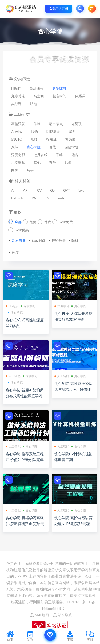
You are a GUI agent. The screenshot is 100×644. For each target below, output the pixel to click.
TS (47, 198)
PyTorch (17, 198)
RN (34, 198)
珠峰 (37, 124)
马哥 (30, 170)
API (26, 190)
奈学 (53, 163)
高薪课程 (37, 88)
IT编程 (16, 88)
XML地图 (39, 615)
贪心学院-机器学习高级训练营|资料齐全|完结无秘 (25, 524)
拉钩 (34, 132)
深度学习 (28, 306)
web (61, 198)
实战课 (16, 104)
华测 (72, 132)
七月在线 (41, 155)
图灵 (15, 170)
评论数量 (59, 241)
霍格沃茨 (18, 124)
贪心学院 (34, 147)
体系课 (80, 96)
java (81, 190)
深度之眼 (18, 155)
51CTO (17, 139)
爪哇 (34, 139)
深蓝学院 (71, 147)
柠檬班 (51, 139)
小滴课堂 (18, 163)
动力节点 (56, 124)
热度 (15, 253)
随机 (75, 241)
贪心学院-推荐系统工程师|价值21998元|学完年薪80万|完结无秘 (25, 460)
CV (39, 190)
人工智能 (13, 376)
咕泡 (34, 104)
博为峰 (70, 139)
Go (52, 190)
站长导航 (62, 615)
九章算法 (18, 96)
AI (13, 190)
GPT (67, 190)
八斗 (15, 147)
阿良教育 (53, 132)
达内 (75, 155)
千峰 (59, 155)
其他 (37, 163)
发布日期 (19, 241)
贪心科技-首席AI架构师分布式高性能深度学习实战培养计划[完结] (25, 396)
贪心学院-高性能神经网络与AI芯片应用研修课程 (73, 389)
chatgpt (12, 306)
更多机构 (59, 88)
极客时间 (59, 96)
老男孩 (77, 124)
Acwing (17, 132)
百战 (53, 147)
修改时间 (39, 241)
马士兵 (39, 96)
